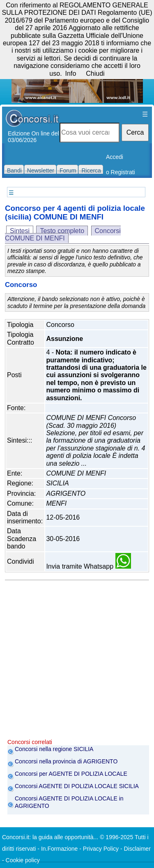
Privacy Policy (101, 849)
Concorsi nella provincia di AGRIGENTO (66, 761)
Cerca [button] (135, 132)
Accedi (115, 157)
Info (71, 73)
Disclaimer (137, 849)
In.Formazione (59, 849)
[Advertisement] (77, 661)
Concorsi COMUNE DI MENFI (63, 234)
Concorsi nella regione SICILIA (54, 749)
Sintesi (20, 231)
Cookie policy (23, 860)
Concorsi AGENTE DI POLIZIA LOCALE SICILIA (77, 786)
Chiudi (95, 73)
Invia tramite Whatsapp (88, 566)
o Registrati (121, 172)
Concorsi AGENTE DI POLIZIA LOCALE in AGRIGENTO (69, 802)
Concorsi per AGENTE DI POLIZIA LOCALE (71, 774)
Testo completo (62, 231)
